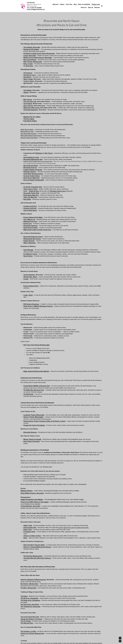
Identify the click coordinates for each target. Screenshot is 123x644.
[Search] (102, 6)
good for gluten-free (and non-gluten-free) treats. (80, 425)
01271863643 (80, 550)
